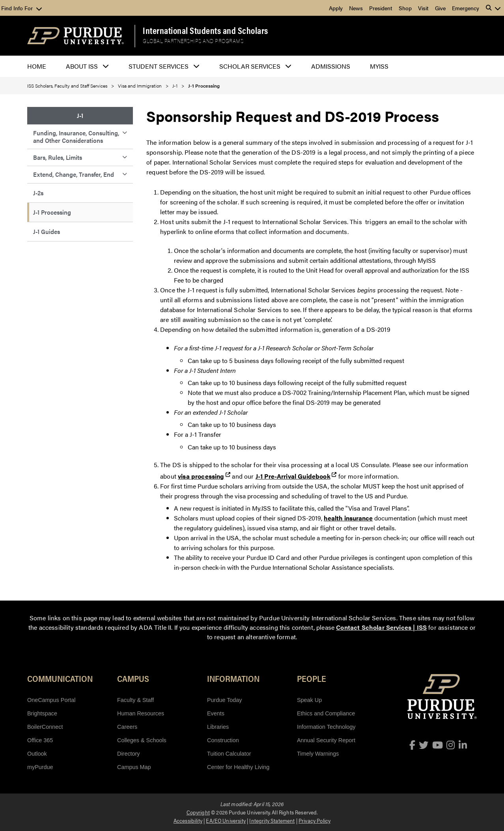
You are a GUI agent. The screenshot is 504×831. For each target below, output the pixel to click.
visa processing (201, 476)
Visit (423, 8)
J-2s (38, 193)
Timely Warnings (318, 754)
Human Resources (141, 713)
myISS (379, 66)
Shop (405, 8)
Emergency (466, 8)
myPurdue (40, 767)
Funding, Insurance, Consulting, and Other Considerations (76, 136)
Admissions (331, 66)
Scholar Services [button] (250, 66)
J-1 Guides (47, 231)
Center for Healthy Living (238, 767)
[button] (493, 8)
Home (37, 66)
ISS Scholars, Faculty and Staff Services (67, 86)
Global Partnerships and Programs (193, 41)
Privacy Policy (315, 820)
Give (440, 8)
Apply (336, 8)
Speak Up (309, 700)
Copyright (198, 812)
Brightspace (42, 713)
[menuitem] (80, 116)
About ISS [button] (82, 66)
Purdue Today (225, 700)
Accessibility (188, 820)
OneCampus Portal (51, 700)
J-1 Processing (52, 212)
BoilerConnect (45, 727)
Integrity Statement (272, 820)
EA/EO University (226, 820)
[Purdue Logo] (76, 36)
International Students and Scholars (205, 30)
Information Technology (326, 727)
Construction (223, 740)
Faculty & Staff (135, 700)
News (356, 8)
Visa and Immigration (140, 86)
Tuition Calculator (229, 754)
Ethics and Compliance (326, 713)
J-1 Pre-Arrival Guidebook (293, 476)
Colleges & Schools (142, 740)
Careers (127, 727)
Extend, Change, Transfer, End (74, 174)
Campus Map (134, 767)
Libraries (218, 727)
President (381, 8)
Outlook (37, 754)
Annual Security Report (326, 740)
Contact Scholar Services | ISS (381, 627)
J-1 (175, 86)
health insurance (348, 518)
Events (216, 713)
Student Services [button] (159, 66)
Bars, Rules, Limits (58, 157)
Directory (129, 754)
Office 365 (40, 740)
